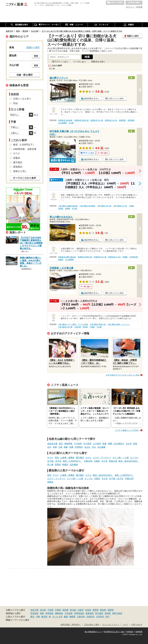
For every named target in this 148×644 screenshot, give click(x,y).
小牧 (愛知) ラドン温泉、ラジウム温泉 (73, 324)
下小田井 (78, 444)
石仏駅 (75, 209)
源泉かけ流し (20, 171)
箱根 (42, 613)
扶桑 (71, 447)
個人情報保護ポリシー (93, 632)
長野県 (96, 610)
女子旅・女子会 (54, 461)
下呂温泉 (69, 613)
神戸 (108, 617)
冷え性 (104, 461)
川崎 (38, 617)
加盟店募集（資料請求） (71, 625)
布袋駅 (61, 209)
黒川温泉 (99, 613)
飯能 (66, 617)
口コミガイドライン (111, 625)
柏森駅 (68, 209)
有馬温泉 (49, 613)
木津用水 (79, 447)
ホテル (88, 458)
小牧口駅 (78, 327)
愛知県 (103, 610)
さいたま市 (57, 617)
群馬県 (65, 610)
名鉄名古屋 (52, 444)
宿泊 (57, 458)
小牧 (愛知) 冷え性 (120, 206)
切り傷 (50, 464)
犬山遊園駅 (62, 123)
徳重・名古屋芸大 (116, 444)
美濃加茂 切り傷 (96, 120)
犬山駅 (71, 123)
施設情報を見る (91, 98)
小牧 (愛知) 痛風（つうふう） (119, 324)
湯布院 (108, 613)
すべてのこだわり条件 (25, 178)
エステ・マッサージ (102, 458)
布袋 (55, 447)
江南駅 (132, 206)
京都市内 (90, 617)
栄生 (61, 444)
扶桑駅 (125, 257)
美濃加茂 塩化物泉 (65, 120)
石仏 (49, 447)
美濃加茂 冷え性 (111, 120)
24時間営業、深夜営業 (25, 149)
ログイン (130, 7)
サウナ (50, 458)
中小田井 (87, 444)
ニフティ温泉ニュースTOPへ (127, 430)
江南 (60, 447)
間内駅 (85, 327)
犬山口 (87, 447)
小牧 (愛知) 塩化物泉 (87, 206)
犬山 (94, 447)
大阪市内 (81, 617)
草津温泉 (34, 613)
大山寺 (129, 444)
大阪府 (81, 610)
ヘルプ (125, 625)
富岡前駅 (131, 120)
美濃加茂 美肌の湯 (81, 120)
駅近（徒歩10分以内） (129, 461)
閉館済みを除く (98, 62)
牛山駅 (99, 327)
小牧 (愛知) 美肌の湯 (98, 324)
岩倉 (135, 444)
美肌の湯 (113, 461)
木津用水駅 (134, 257)
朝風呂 (65, 464)
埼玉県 (43, 610)
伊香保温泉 (79, 613)
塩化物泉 (74, 464)
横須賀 (44, 617)
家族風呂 (18, 167)
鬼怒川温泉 (117, 613)
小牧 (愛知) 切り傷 (104, 206)
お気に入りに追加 (116, 98)
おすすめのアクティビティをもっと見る (123, 375)
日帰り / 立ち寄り (22, 99)
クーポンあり (80, 62)
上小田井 (97, 444)
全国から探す (33, 47)
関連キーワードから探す (18, 620)
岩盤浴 (58, 464)
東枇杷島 (68, 444)
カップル (134, 458)
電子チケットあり (60, 62)
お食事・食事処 (67, 458)
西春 (104, 444)
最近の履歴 (134, 3)
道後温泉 (90, 613)
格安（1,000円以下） (72, 461)
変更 (36, 56)
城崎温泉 (59, 613)
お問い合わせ (137, 625)
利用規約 (130, 632)
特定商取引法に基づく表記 (114, 632)
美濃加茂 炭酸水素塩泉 (67, 257)
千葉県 (50, 610)
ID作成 (139, 7)
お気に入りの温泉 (115, 3)
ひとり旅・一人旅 (121, 458)
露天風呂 (80, 458)
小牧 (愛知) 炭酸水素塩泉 (68, 206)
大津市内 (100, 617)
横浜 (32, 617)
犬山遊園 (101, 447)
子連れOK (88, 461)
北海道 (88, 610)
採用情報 (139, 632)
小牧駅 (92, 327)
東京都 (73, 610)
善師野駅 (122, 120)
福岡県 (111, 610)
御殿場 (72, 617)
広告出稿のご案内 (92, 625)
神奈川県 (34, 610)
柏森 (66, 447)
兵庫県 (58, 610)
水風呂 (97, 461)
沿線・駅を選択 (25, 75)
